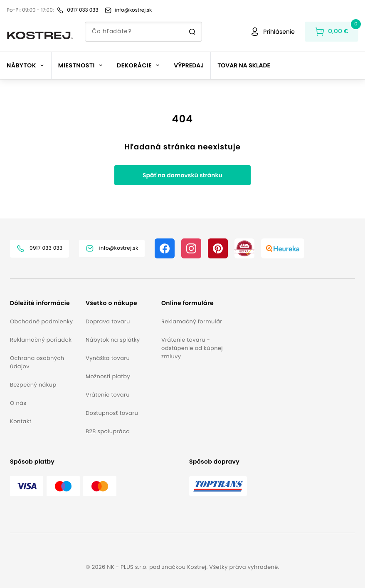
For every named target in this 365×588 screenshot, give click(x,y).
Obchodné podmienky (41, 321)
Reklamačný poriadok (41, 340)
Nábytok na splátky (113, 340)
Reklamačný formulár (192, 321)
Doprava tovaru (108, 321)
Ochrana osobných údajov (37, 362)
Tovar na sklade (244, 65)
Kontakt (21, 421)
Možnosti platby (108, 376)
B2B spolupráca (108, 431)
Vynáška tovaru (108, 358)
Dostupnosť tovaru (112, 413)
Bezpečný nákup (33, 385)
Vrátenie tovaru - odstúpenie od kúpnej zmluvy (192, 348)
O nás (18, 403)
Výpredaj (189, 65)
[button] (44, 303)
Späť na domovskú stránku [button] (182, 175)
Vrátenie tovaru (108, 395)
